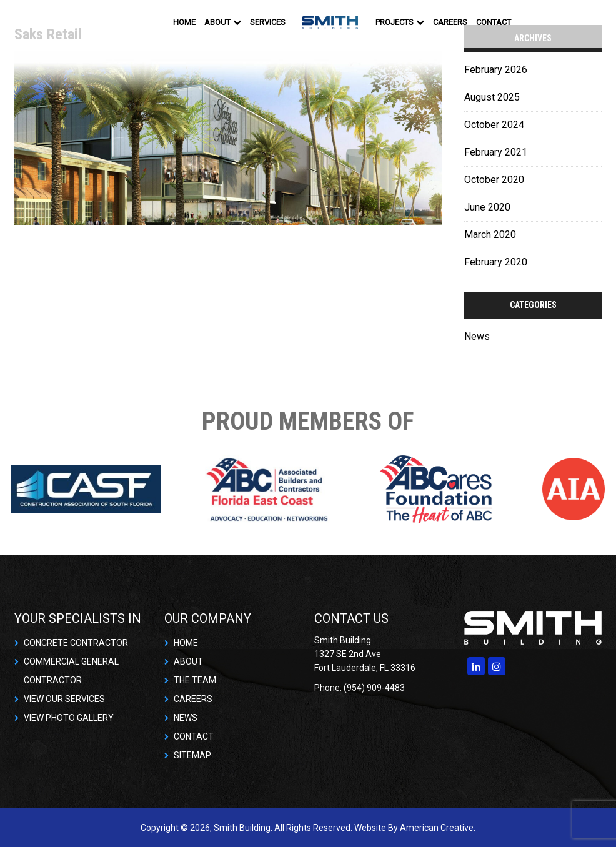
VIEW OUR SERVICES (64, 699)
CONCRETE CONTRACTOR (76, 643)
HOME (186, 643)
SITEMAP (192, 755)
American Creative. (438, 828)
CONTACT (194, 736)
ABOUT (188, 661)
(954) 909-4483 (374, 688)
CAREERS (193, 699)
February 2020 (496, 262)
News (477, 336)
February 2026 (496, 70)
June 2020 (487, 207)
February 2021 (496, 152)
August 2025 (492, 97)
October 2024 (494, 125)
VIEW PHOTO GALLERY (69, 718)
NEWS (186, 718)
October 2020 (494, 180)
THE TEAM (195, 680)
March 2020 (490, 235)
